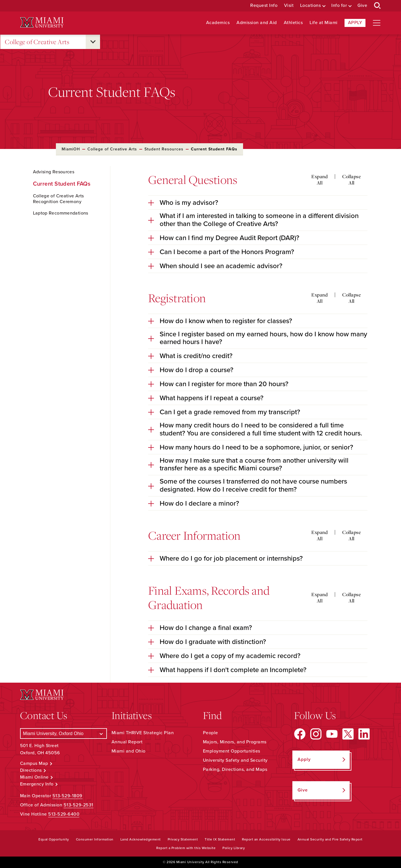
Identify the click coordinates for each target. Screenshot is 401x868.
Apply (355, 23)
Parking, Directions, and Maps (235, 769)
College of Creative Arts (37, 42)
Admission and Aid (257, 23)
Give (362, 6)
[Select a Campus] (63, 734)
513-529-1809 (68, 796)
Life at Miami (324, 23)
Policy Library (234, 848)
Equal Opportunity (54, 839)
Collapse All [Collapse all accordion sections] (352, 179)
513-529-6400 (64, 814)
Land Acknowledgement (141, 839)
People (211, 733)
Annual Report (127, 742)
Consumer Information (95, 839)
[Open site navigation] (377, 23)
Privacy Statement (183, 839)
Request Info (264, 6)
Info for (339, 6)
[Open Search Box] (377, 6)
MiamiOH (71, 149)
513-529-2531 (79, 805)
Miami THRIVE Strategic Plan (143, 733)
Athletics (293, 23)
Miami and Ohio (129, 751)
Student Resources (164, 149)
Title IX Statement (220, 839)
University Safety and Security (235, 760)
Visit (289, 6)
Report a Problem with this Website (186, 848)
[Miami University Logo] (42, 22)
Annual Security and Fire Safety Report (330, 839)
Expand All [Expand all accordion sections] (319, 179)
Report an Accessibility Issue (266, 839)
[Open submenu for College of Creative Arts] (93, 42)
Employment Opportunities (232, 751)
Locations (311, 6)
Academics (218, 23)
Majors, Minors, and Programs (235, 742)
